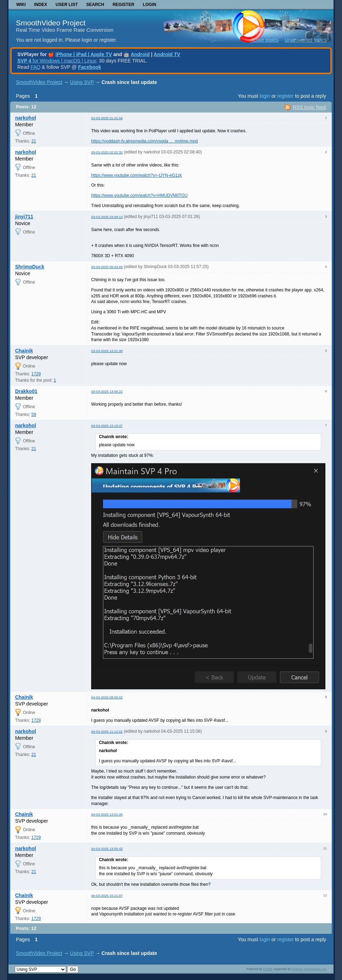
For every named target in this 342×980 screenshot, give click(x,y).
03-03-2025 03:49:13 (107, 217)
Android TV (167, 54)
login (265, 96)
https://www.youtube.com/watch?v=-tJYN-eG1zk (136, 175)
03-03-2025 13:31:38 (107, 351)
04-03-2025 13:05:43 (107, 849)
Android (140, 54)
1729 (36, 374)
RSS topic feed (309, 107)
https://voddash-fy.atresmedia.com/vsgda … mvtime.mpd (145, 141)
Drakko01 (26, 391)
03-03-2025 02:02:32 (107, 152)
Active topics (264, 40)
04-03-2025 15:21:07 (107, 896)
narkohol (26, 118)
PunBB (267, 969)
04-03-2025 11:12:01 (107, 731)
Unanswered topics (306, 40)
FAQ (35, 67)
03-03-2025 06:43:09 (107, 267)
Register (123, 5)
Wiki (21, 5)
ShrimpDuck (30, 267)
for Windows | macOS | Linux (57, 61)
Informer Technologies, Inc (309, 969)
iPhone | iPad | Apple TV (84, 54)
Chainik (24, 351)
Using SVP (82, 82)
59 (34, 415)
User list (67, 5)
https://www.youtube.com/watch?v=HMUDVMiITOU (139, 195)
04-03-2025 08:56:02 (107, 697)
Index (41, 5)
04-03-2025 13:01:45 (107, 814)
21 (34, 141)
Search (95, 5)
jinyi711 (24, 217)
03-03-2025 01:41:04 (107, 118)
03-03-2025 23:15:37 (107, 426)
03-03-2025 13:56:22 (107, 391)
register (285, 96)
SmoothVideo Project (51, 23)
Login (149, 5)
